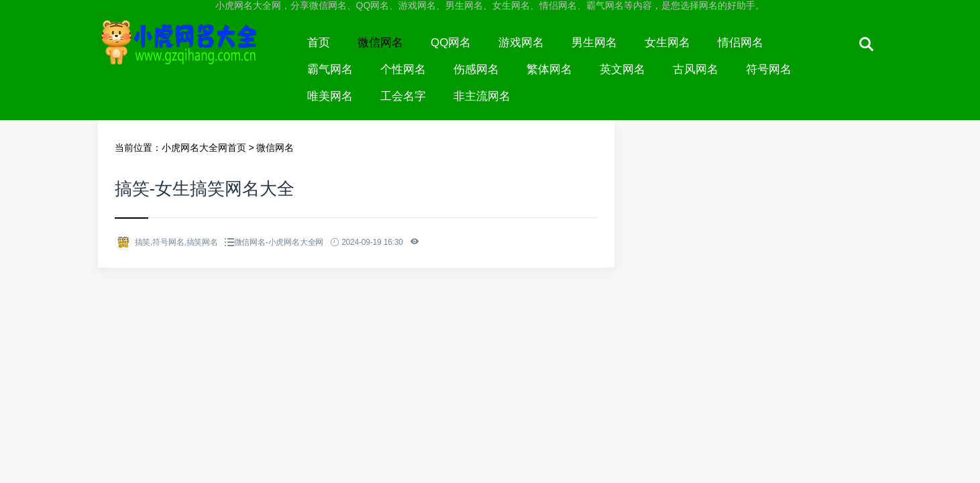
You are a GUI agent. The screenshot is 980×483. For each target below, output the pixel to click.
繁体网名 (549, 69)
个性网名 (403, 69)
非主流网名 (482, 96)
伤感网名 (476, 69)
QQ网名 (451, 43)
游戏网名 (521, 43)
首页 (319, 43)
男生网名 (594, 43)
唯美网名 (330, 96)
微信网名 (380, 43)
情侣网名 (741, 43)
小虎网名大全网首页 (204, 148)
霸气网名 (330, 69)
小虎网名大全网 (196, 55)
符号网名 (769, 69)
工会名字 (403, 96)
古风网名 (696, 69)
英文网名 (622, 69)
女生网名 (667, 43)
